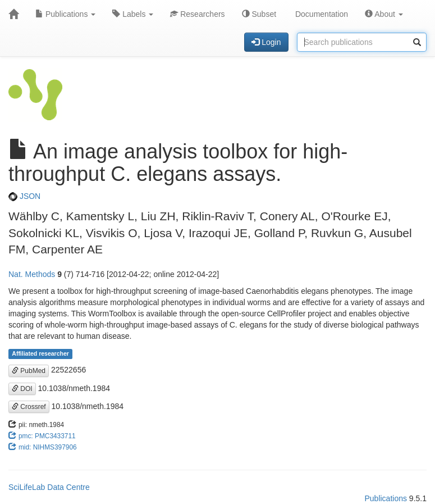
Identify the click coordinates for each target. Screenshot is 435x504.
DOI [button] (22, 389)
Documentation (320, 14)
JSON (24, 196)
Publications (65, 14)
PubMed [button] (29, 371)
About (384, 14)
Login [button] (266, 42)
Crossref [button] (29, 407)
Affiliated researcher (40, 353)
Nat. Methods (32, 274)
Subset (259, 14)
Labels (133, 14)
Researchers (197, 14)
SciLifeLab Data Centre (49, 487)
